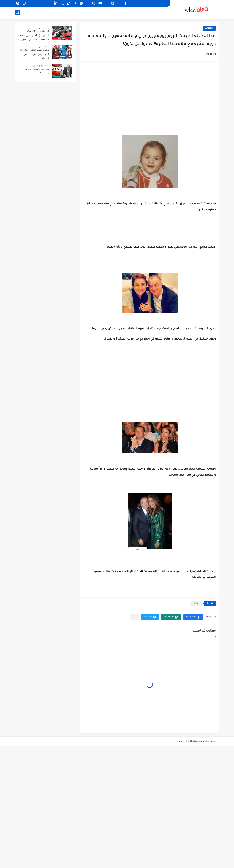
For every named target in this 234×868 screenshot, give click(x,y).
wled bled (184, 741)
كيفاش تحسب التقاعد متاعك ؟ (37, 71)
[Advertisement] (150, 94)
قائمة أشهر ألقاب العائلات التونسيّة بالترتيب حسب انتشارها (35, 55)
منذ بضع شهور (40, 65)
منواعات (209, 28)
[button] (193, 617)
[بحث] (17, 12)
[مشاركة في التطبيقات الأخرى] (135, 617)
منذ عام (43, 28)
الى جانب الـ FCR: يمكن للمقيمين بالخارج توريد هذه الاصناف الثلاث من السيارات (34, 36)
